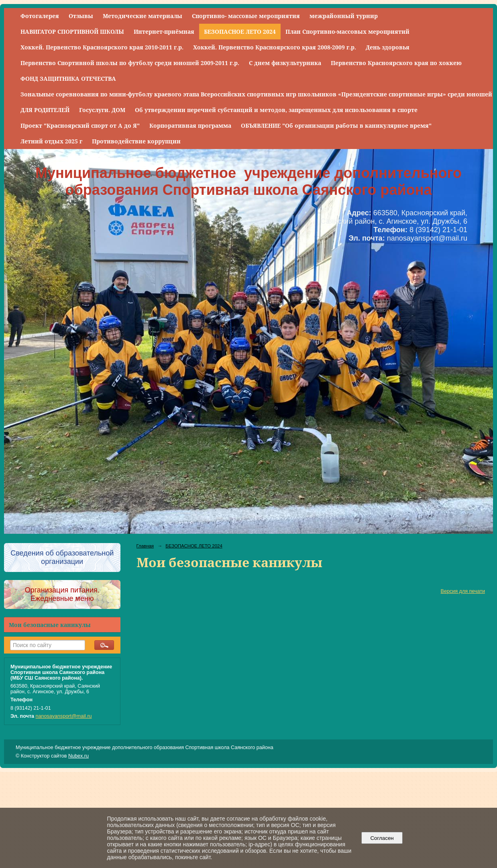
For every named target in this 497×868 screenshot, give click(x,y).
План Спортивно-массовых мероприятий (347, 32)
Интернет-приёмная (164, 32)
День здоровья (388, 47)
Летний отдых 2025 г (51, 141)
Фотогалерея (40, 16)
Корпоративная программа (190, 126)
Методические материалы (143, 16)
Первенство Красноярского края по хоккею (396, 63)
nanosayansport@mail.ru (64, 716)
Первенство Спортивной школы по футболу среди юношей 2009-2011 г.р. (130, 63)
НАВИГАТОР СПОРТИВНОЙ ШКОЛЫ (72, 32)
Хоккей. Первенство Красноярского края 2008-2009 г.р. (275, 47)
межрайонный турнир (344, 16)
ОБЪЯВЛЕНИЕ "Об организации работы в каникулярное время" (336, 126)
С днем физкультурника (285, 63)
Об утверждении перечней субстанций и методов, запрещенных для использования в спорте (276, 110)
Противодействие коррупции (136, 141)
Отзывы (81, 16)
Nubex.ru (78, 756)
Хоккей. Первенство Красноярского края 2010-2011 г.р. (102, 47)
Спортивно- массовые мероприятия (246, 16)
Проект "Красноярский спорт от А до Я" (80, 126)
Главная (145, 546)
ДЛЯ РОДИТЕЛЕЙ (45, 110)
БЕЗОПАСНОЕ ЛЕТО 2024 (240, 32)
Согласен (382, 838)
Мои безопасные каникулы (50, 625)
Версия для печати (463, 591)
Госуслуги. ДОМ (102, 110)
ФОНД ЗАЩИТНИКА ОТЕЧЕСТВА (68, 79)
